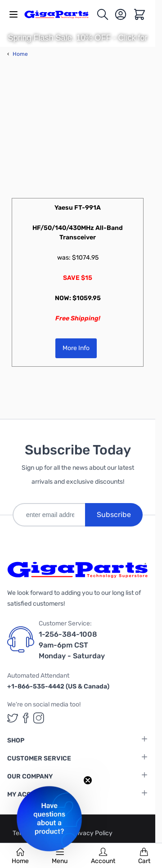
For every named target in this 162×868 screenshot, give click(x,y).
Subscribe (114, 515)
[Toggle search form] (103, 14)
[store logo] (60, 14)
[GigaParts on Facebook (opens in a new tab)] (26, 718)
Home (20, 856)
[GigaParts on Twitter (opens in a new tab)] (13, 718)
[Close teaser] (88, 780)
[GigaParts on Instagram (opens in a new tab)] (39, 718)
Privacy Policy (92, 833)
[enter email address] (49, 515)
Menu (60, 856)
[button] (49, 819)
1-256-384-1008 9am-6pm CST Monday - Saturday (72, 645)
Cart (144, 856)
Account (103, 856)
